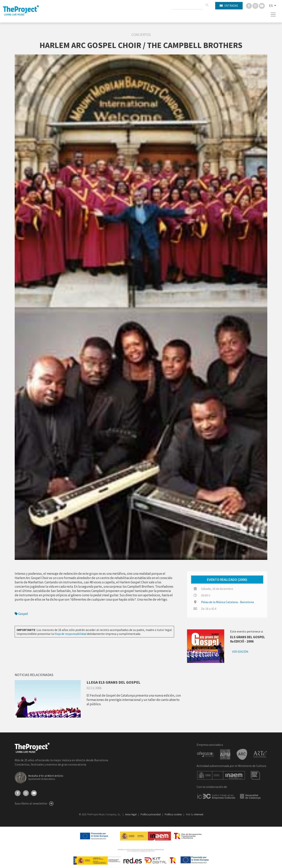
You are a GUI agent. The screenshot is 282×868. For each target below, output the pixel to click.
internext (199, 814)
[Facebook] (249, 5)
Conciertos (141, 35)
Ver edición (240, 652)
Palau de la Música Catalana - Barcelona (227, 602)
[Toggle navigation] (273, 14)
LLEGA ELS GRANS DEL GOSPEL (113, 682)
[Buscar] (207, 5)
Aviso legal (131, 814)
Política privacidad (151, 814)
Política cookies (174, 814)
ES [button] (271, 6)
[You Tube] (262, 5)
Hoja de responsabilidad (70, 634)
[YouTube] (34, 793)
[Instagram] (256, 5)
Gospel (21, 614)
